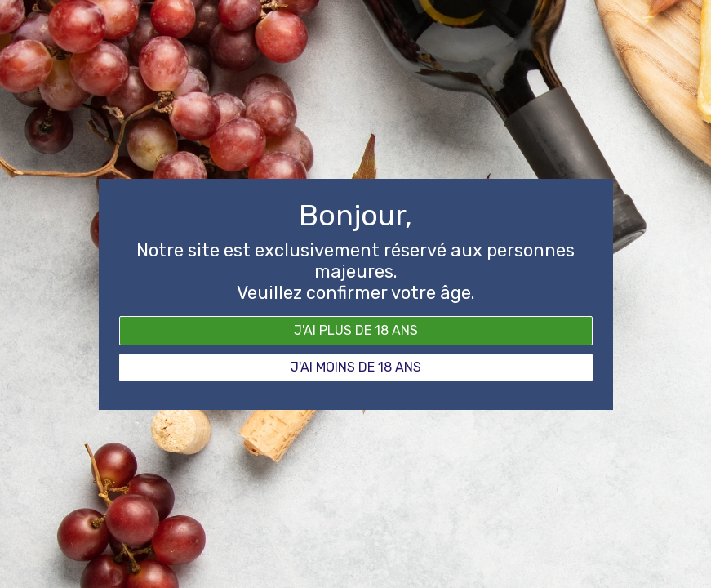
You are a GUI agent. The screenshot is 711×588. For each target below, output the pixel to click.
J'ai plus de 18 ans (356, 330)
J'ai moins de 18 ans (356, 367)
